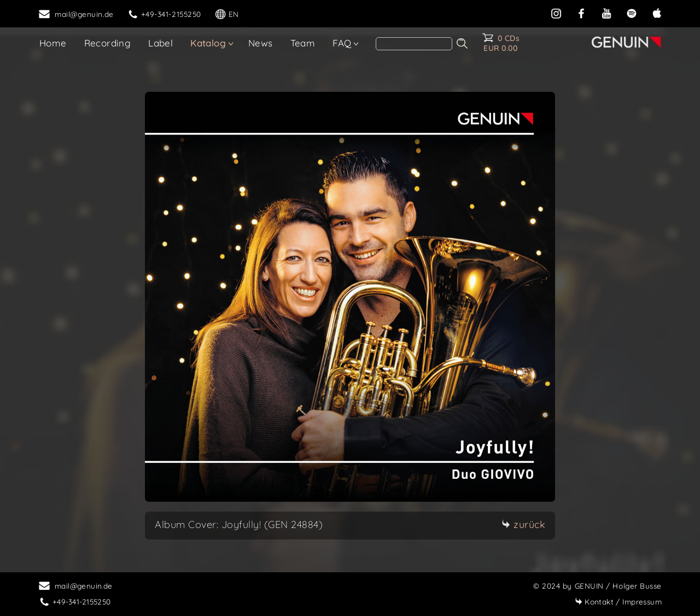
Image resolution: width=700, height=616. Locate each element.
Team (303, 43)
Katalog (208, 43)
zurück (523, 524)
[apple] (657, 12)
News (261, 43)
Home (53, 43)
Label (161, 43)
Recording (108, 43)
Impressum (618, 602)
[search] (414, 44)
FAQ (342, 43)
